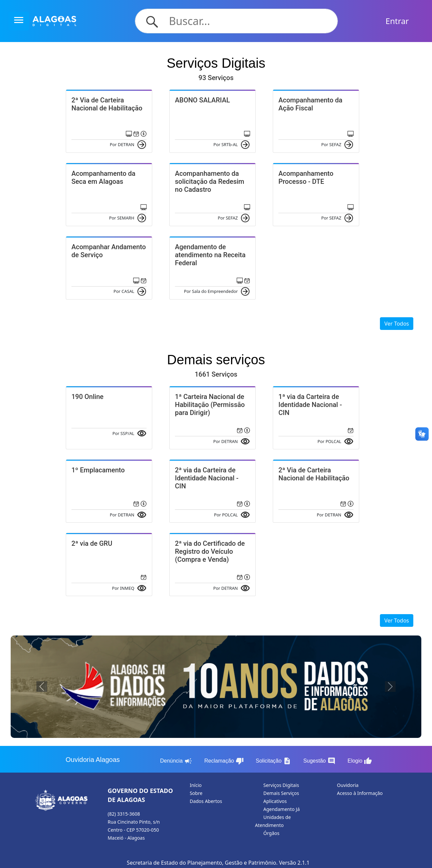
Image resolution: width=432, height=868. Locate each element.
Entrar (397, 21)
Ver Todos (397, 324)
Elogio (360, 761)
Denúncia (176, 761)
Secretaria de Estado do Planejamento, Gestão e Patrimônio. (202, 863)
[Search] (249, 21)
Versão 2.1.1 (294, 863)
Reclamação (224, 761)
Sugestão (319, 761)
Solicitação (273, 761)
